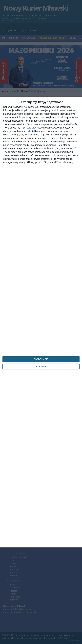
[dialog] (41, 322)
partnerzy (32, 128)
